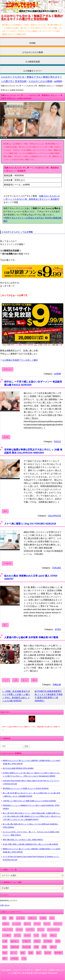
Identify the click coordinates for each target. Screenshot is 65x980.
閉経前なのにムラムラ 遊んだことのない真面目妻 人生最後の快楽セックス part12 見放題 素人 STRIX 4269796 (32, 762)
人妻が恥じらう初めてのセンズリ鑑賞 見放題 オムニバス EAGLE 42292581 (29, 801)
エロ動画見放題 (33, 62)
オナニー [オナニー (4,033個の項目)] (58, 924)
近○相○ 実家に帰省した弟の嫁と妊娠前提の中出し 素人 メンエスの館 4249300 (30, 844)
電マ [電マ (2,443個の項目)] (5, 959)
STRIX (58, 629)
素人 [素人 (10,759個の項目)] (39, 953)
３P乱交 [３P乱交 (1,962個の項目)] (14, 959)
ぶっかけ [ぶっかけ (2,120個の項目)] (16, 924)
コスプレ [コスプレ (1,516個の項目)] (30, 930)
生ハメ (25, 680)
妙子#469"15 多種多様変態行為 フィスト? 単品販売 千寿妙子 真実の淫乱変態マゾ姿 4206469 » (49, 696)
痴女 (34, 680)
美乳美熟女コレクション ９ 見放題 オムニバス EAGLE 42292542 (26, 788)
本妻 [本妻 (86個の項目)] (36, 947)
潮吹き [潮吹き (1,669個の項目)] (53, 947)
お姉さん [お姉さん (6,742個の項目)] (32, 918)
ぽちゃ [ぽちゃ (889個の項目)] (27, 924)
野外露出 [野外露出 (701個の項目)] (58, 953)
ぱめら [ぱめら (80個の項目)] (6, 924)
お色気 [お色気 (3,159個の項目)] (43, 918)
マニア (6, 680)
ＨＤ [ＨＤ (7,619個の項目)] (24, 959)
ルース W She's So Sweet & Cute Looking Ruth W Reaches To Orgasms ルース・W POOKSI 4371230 (31, 858)
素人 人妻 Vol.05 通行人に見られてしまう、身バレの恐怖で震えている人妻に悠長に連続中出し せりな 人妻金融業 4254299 (31, 795)
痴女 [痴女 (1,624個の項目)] (23, 953)
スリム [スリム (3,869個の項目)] (41, 930)
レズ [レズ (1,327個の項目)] (36, 935)
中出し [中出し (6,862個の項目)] (53, 935)
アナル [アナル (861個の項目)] (37, 924)
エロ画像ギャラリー (33, 71)
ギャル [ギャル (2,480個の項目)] (19, 930)
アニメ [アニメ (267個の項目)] (47, 924)
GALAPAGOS (55, 516)
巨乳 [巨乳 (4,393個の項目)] (58, 941)
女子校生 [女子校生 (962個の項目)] (48, 941)
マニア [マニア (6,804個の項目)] (17, 935)
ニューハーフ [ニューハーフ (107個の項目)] (53, 930)
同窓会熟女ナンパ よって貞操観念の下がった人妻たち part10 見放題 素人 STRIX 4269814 (31, 807)
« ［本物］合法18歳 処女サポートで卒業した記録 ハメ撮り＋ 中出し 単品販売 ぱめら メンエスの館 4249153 (16, 696)
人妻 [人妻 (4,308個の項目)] (5, 941)
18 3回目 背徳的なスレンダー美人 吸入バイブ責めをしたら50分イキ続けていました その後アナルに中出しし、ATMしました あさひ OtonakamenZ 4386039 (31, 774)
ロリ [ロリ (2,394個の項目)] (44, 935)
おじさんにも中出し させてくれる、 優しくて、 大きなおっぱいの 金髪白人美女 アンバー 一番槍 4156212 (31, 833)
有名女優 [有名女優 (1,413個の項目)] (26, 947)
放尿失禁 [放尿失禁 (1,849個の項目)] (15, 947)
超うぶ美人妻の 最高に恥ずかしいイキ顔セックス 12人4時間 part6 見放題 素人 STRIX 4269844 (30, 826)
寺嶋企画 (57, 685)
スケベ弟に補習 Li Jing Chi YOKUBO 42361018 (30, 524)
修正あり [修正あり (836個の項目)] (15, 941)
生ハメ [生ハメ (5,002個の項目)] (14, 953)
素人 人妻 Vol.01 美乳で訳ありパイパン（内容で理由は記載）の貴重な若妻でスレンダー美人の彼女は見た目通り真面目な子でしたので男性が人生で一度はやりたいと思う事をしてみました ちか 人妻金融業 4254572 (32, 816)
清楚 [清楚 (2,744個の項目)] (44, 947)
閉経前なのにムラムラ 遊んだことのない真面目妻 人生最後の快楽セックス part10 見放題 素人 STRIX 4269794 (32, 850)
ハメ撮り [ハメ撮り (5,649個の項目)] (7, 935)
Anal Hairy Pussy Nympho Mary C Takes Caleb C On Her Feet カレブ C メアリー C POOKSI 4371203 (31, 782)
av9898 (58, 81)
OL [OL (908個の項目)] (4, 918)
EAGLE (57, 442)
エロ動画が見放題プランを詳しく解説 (20, 360)
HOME (33, 43)
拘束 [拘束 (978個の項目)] (5, 947)
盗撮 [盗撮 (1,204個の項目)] (31, 953)
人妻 (15, 680)
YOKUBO (56, 568)
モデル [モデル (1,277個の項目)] (27, 935)
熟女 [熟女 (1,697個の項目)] (5, 953)
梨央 (5, 511)
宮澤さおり (8, 369)
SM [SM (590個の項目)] (11, 918)
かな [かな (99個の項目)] (52, 918)
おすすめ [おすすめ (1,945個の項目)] (21, 918)
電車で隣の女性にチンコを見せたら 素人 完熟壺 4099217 (23, 840)
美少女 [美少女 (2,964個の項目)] (48, 953)
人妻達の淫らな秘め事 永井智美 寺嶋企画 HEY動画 (31, 637)
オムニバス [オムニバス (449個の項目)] (8, 930)
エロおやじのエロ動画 (33, 52)
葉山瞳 (6, 437)
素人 (5, 625)
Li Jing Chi (7, 563)
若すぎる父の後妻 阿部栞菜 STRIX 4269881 (18, 768)
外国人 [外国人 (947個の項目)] (37, 941)
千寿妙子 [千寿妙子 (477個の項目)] (26, 941)
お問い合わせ (5, 905)
